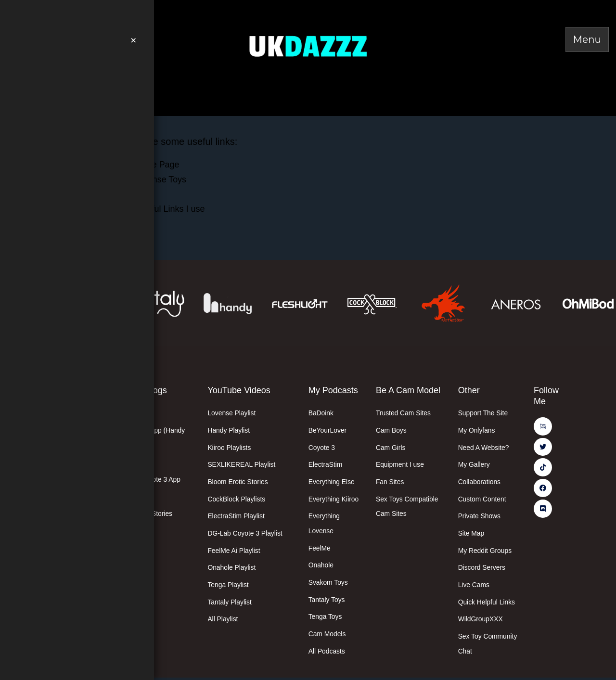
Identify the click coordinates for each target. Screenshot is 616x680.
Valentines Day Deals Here (90, 83)
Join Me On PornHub (92, 12)
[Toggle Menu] (587, 39)
